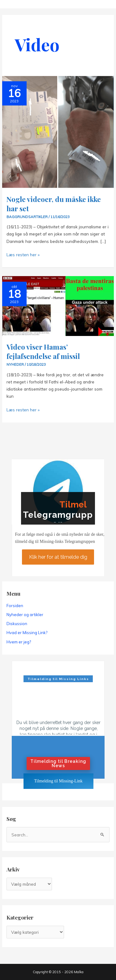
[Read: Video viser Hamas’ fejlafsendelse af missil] (58, 305)
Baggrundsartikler (27, 217)
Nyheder (15, 364)
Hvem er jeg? (19, 642)
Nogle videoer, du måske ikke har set (54, 204)
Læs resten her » (23, 255)
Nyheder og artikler (25, 615)
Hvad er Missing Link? (27, 633)
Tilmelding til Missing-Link (58, 781)
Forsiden (15, 606)
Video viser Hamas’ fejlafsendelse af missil (43, 351)
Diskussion (17, 624)
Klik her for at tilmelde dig (58, 557)
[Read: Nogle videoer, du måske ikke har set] (58, 131)
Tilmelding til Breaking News (58, 763)
